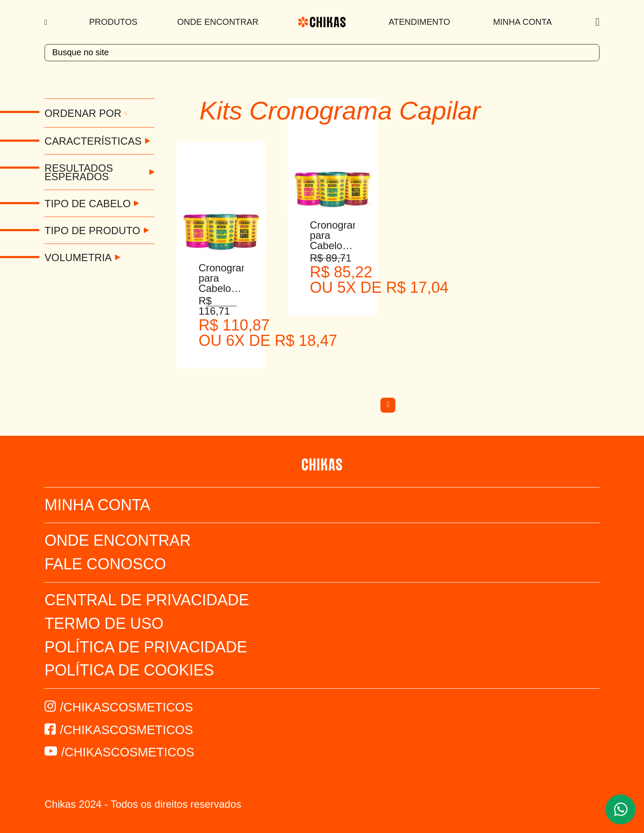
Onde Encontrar (218, 22)
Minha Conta (522, 22)
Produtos (113, 22)
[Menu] (47, 22)
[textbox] (322, 53)
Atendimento (419, 22)
